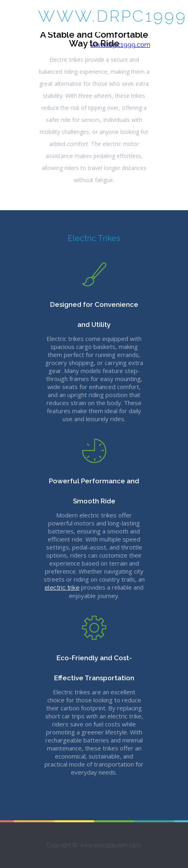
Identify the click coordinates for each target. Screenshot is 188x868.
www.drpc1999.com (120, 45)
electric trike (62, 588)
